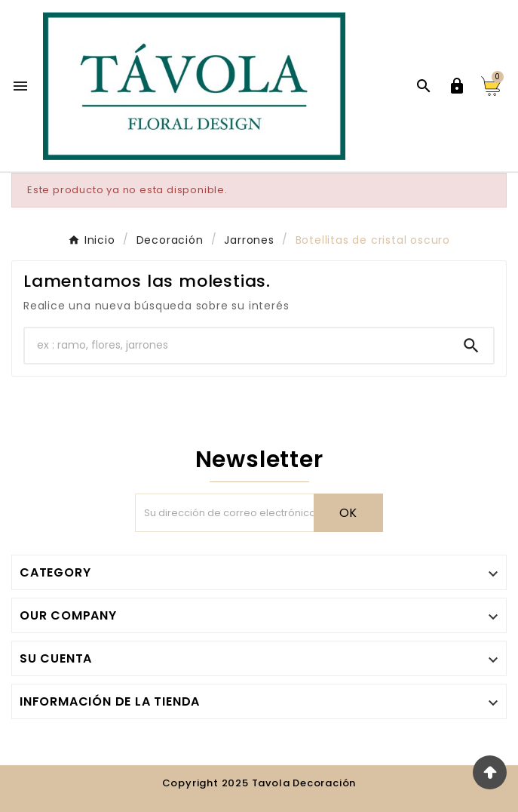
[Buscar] (237, 345)
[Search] (471, 346)
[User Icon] (457, 86)
